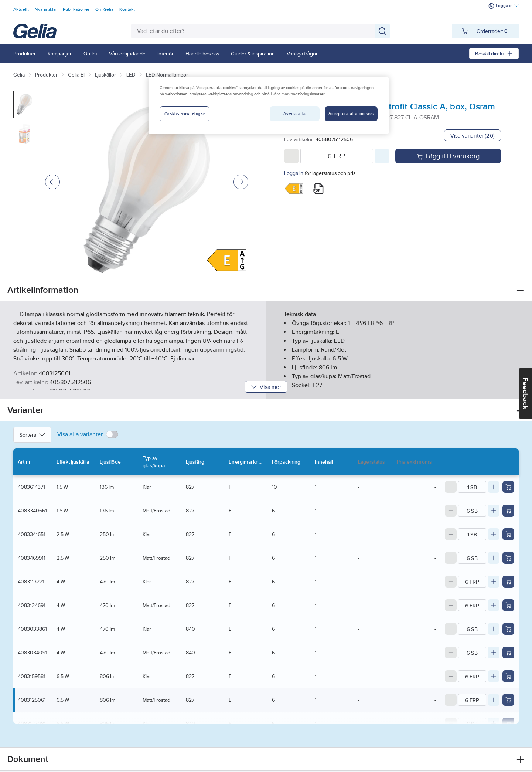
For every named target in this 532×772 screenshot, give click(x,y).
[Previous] (52, 182)
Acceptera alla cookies (351, 114)
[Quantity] (337, 156)
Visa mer (266, 387)
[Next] (241, 182)
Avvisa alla (294, 114)
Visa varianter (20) (473, 136)
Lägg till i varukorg (448, 156)
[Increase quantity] (382, 156)
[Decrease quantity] (291, 156)
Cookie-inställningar (185, 114)
